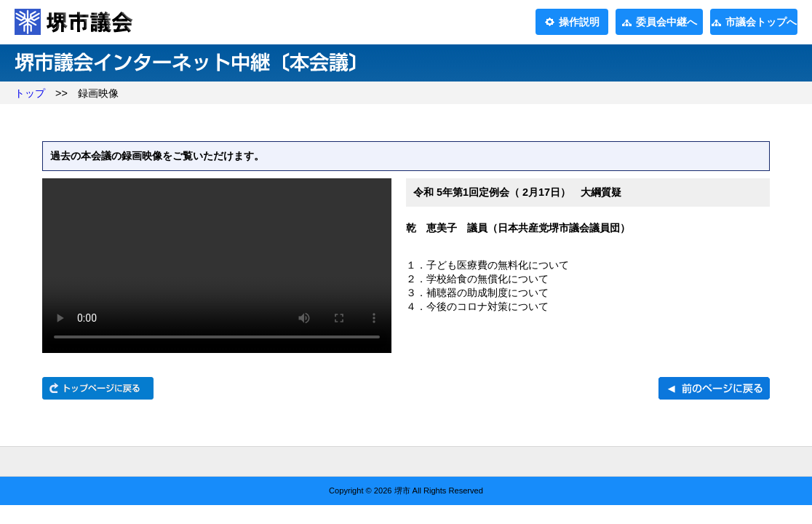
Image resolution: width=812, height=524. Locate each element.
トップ (30, 93)
